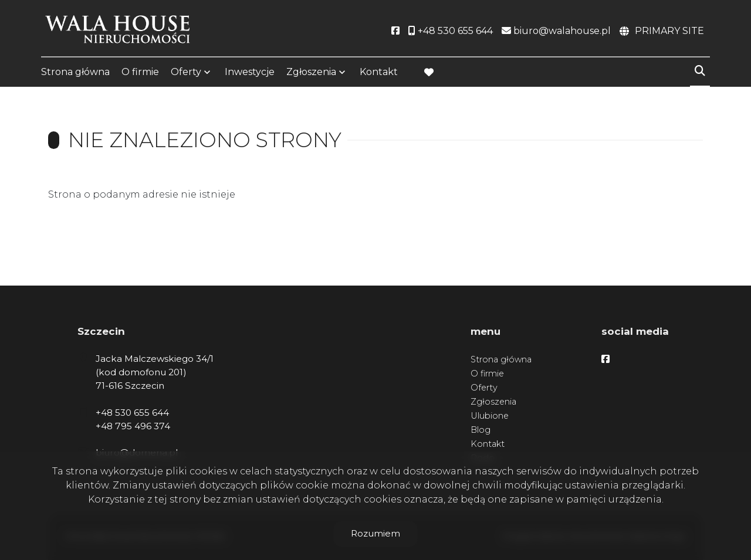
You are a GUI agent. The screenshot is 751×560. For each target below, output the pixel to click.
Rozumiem (375, 533)
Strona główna (75, 72)
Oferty (186, 72)
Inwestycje (250, 72)
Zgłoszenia (311, 72)
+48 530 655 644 (132, 413)
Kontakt (379, 72)
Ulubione (490, 416)
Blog (481, 430)
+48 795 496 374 (133, 426)
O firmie (140, 72)
